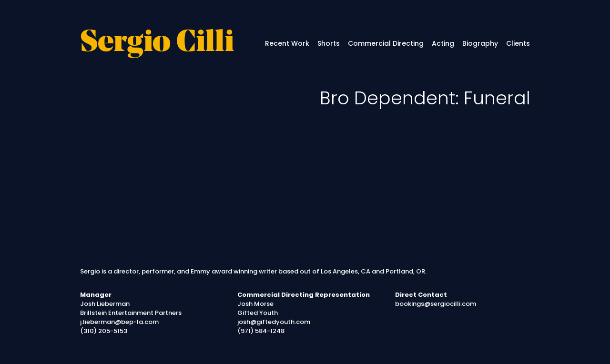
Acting (443, 43)
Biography (480, 43)
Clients (518, 43)
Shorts (329, 43)
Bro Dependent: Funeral (425, 98)
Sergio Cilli (157, 44)
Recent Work (287, 43)
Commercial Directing (386, 43)
